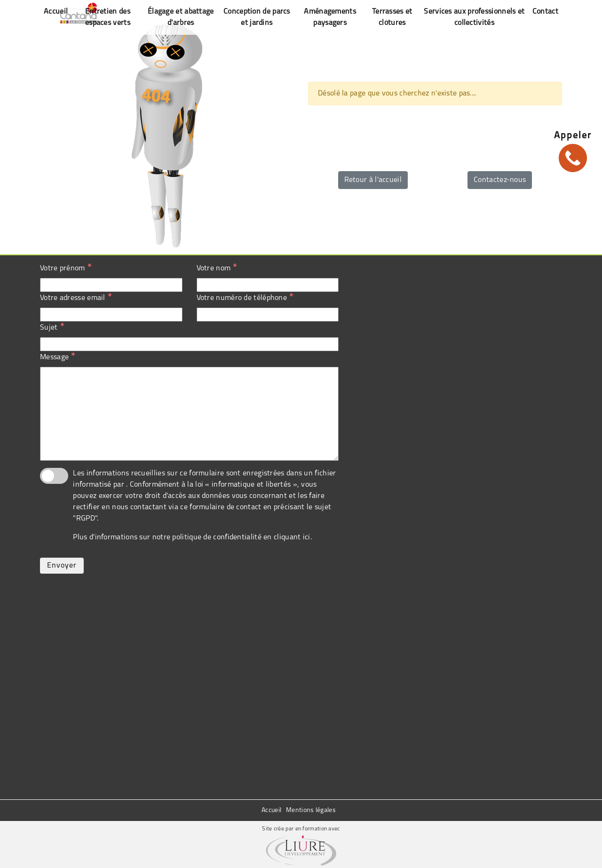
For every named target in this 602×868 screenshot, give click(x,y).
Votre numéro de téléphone (245, 298)
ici (307, 537)
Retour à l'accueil (373, 180)
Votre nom (217, 268)
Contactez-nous (500, 180)
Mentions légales (311, 810)
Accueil (271, 810)
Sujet (52, 327)
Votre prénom (66, 268)
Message (57, 357)
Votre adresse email (76, 298)
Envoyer (62, 566)
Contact (545, 12)
